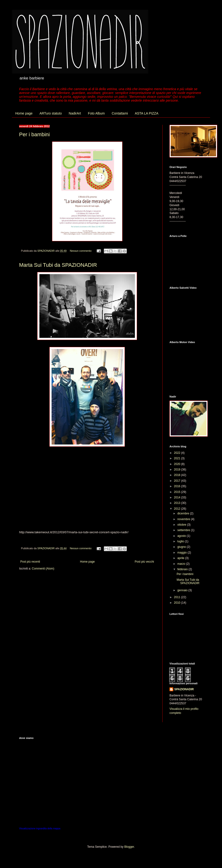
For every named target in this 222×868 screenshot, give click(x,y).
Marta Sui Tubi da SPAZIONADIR (58, 265)
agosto (182, 536)
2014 (178, 497)
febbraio (183, 569)
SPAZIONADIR (184, 689)
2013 (178, 503)
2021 (178, 458)
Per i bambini (34, 134)
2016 (178, 486)
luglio (181, 541)
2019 (178, 470)
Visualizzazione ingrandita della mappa (40, 829)
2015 (178, 492)
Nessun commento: (81, 251)
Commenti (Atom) (43, 569)
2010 (178, 603)
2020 (178, 464)
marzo (182, 564)
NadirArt (75, 113)
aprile (181, 558)
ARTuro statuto (50, 113)
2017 (178, 481)
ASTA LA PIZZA (147, 113)
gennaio (183, 590)
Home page (24, 113)
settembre (184, 530)
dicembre (184, 513)
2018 (178, 475)
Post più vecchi (144, 562)
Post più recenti (30, 562)
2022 (178, 453)
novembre (184, 519)
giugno (182, 547)
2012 (178, 509)
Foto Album (96, 113)
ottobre (182, 525)
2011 (178, 597)
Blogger (129, 847)
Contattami (120, 113)
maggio (182, 553)
